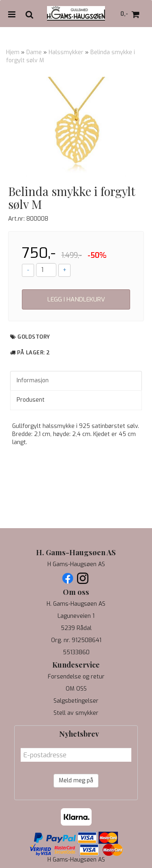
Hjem (13, 52)
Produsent (31, 400)
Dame (34, 52)
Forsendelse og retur (76, 677)
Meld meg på (76, 781)
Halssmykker (66, 52)
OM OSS (76, 689)
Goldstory (34, 337)
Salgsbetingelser (76, 701)
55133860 (76, 652)
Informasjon (33, 380)
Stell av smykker (76, 713)
